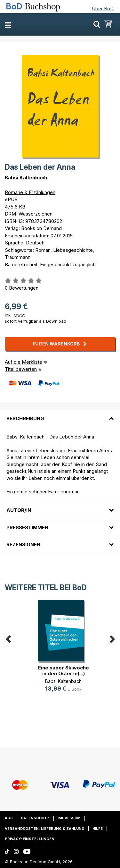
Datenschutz (35, 818)
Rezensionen (23, 545)
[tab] (60, 415)
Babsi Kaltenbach (26, 178)
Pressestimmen (27, 528)
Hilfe (98, 829)
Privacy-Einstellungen (30, 839)
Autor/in (19, 510)
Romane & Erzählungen (30, 192)
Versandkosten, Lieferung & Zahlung (45, 829)
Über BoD (103, 9)
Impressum (69, 818)
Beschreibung (25, 418)
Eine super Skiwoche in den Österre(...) (64, 671)
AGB (9, 818)
